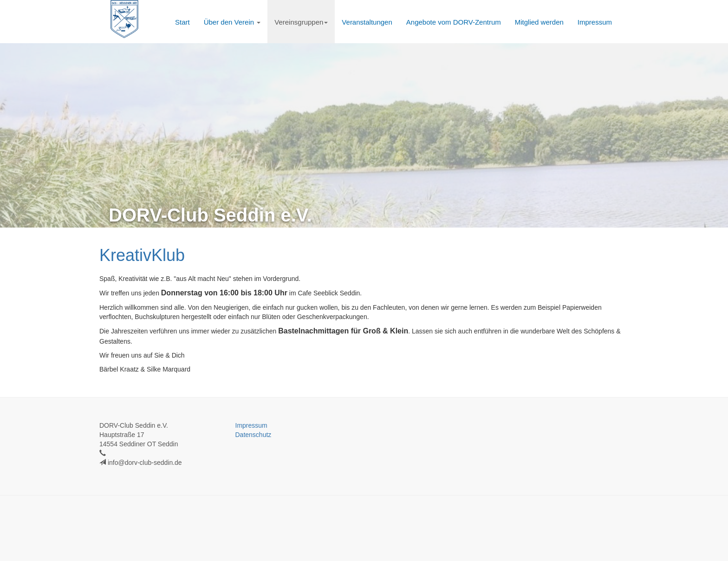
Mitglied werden (539, 22)
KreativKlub (142, 255)
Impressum (595, 22)
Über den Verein (232, 22)
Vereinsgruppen (301, 22)
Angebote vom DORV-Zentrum (454, 22)
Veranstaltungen (367, 22)
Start (182, 22)
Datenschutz (253, 435)
